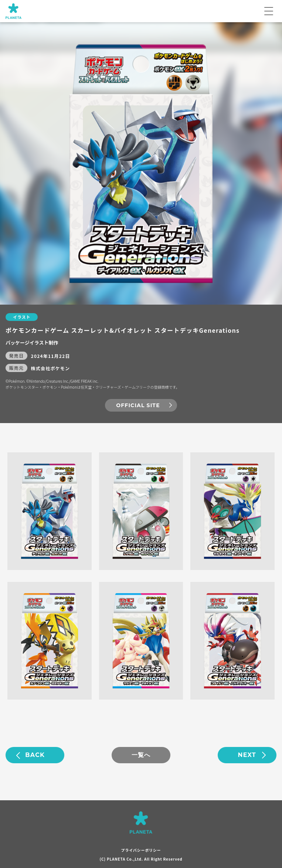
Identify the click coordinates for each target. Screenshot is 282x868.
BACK (35, 755)
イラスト (22, 317)
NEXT (247, 755)
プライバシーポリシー (141, 850)
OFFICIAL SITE (138, 405)
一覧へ (141, 755)
